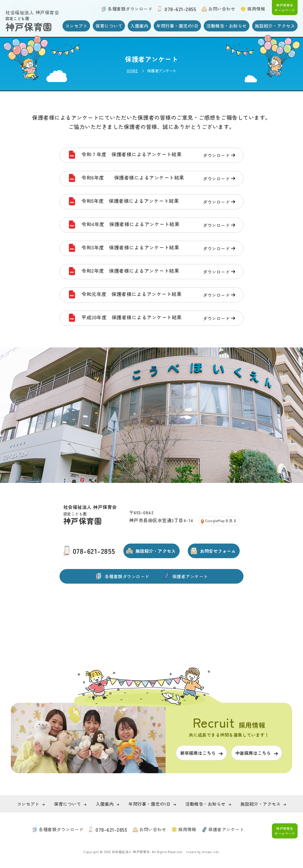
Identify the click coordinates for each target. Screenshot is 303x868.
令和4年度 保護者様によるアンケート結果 (158, 225)
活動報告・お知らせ (227, 26)
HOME (132, 71)
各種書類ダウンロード (130, 9)
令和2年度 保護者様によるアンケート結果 (158, 272)
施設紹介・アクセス (275, 26)
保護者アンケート (190, 576)
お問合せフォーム (218, 551)
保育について (109, 26)
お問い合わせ (222, 9)
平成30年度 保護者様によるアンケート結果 (158, 318)
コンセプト (76, 26)
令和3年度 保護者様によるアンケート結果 (158, 248)
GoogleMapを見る (221, 521)
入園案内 (139, 26)
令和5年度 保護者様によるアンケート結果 (158, 202)
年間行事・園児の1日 (177, 26)
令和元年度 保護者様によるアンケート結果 (158, 295)
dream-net (210, 852)
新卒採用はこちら (198, 753)
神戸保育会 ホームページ (285, 7)
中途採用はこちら (253, 753)
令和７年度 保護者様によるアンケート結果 (158, 155)
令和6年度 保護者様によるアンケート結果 (158, 178)
